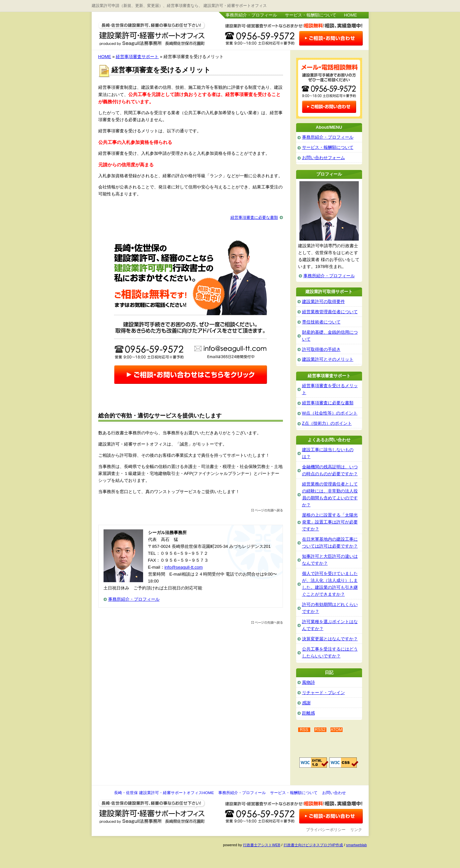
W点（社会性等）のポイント (330, 413)
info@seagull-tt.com (184, 567)
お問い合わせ (334, 793)
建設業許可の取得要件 (323, 301)
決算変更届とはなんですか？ (330, 639)
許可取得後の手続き (321, 349)
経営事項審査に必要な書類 (254, 217)
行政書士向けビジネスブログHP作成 (313, 845)
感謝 (306, 703)
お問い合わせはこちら (331, 39)
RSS (304, 730)
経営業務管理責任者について (330, 312)
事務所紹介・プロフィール (251, 15)
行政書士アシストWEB (262, 845)
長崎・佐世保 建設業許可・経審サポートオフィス (152, 32)
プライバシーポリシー (326, 830)
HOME (350, 15)
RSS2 (320, 730)
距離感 (308, 713)
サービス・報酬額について (311, 15)
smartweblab (356, 845)
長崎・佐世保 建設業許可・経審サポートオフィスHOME (164, 793)
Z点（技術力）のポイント (327, 423)
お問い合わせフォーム (323, 158)
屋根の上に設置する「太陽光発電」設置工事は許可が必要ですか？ (330, 522)
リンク (356, 830)
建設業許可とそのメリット (328, 359)
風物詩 (308, 682)
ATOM (337, 730)
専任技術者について (321, 322)
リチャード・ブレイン (323, 693)
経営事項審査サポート (137, 57)
